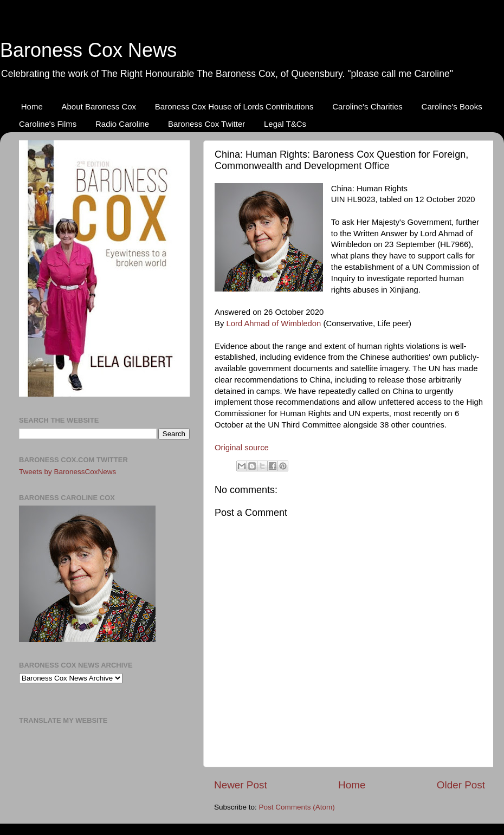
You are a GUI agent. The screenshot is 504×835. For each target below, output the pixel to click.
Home (32, 106)
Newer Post (241, 785)
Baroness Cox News (88, 50)
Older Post (461, 785)
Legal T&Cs (285, 124)
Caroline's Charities (367, 106)
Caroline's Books (452, 106)
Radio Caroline (122, 124)
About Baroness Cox (99, 106)
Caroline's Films (48, 124)
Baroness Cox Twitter (206, 124)
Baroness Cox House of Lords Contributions (234, 106)
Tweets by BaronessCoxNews (67, 472)
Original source (242, 448)
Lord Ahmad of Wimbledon (273, 323)
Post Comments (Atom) (297, 807)
